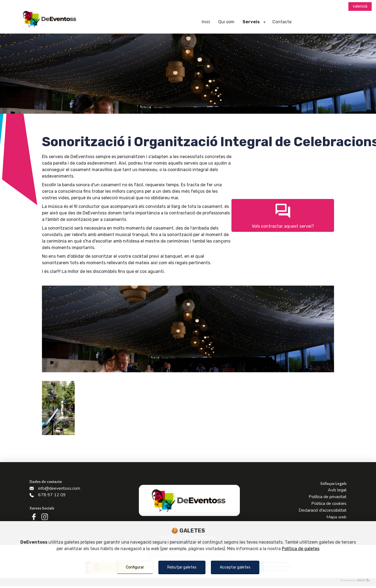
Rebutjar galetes (182, 567)
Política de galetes (301, 549)
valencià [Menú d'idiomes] (360, 6)
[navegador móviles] (264, 22)
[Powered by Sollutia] (188, 581)
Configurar (135, 567)
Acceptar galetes (235, 567)
